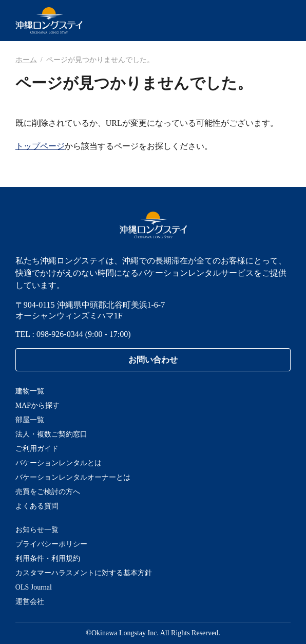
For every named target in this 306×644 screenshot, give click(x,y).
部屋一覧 (30, 420)
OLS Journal (34, 587)
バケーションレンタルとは (59, 463)
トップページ (40, 146)
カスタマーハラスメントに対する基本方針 (84, 573)
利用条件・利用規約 (48, 558)
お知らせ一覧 (37, 530)
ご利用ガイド (37, 449)
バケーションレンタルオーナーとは (73, 477)
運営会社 (30, 602)
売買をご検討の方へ (48, 492)
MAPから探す (37, 405)
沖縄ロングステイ (49, 21)
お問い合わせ (153, 360)
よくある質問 (37, 506)
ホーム (26, 60)
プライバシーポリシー (51, 544)
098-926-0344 (60, 334)
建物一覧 (30, 391)
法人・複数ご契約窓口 (51, 434)
